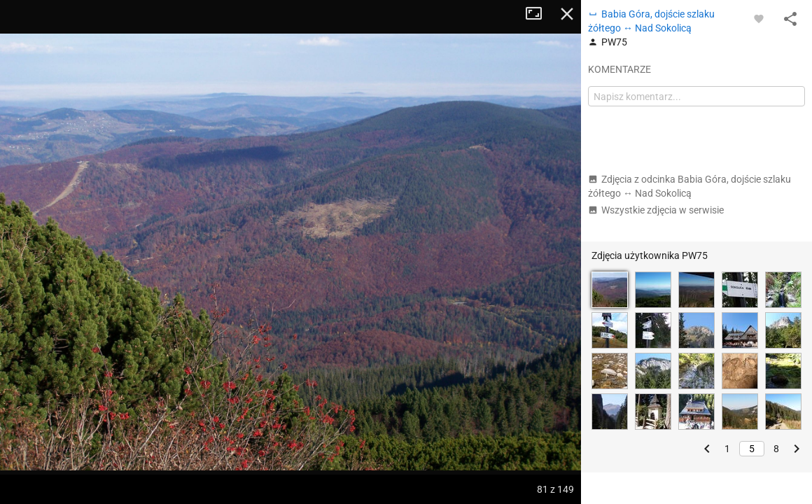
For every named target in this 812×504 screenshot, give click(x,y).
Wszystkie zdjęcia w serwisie (656, 210)
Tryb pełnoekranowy (539, 14)
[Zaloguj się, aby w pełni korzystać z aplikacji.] (759, 18)
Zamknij (567, 14)
